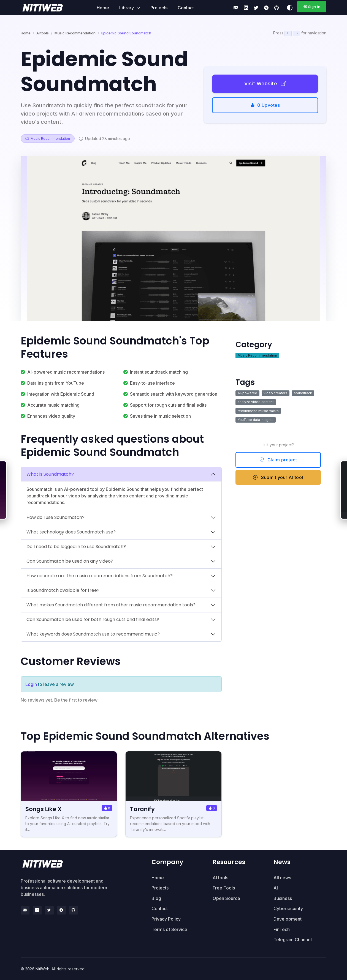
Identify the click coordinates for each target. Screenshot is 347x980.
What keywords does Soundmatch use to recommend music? (93, 634)
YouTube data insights (256, 420)
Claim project (278, 460)
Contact (186, 8)
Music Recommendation (75, 33)
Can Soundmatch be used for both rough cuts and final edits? (93, 619)
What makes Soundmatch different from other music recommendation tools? (111, 605)
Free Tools (224, 888)
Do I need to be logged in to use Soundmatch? (76, 547)
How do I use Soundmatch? (55, 517)
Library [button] (127, 8)
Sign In (312, 7)
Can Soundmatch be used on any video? (70, 561)
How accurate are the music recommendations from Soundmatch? (100, 576)
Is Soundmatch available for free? (63, 590)
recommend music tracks (258, 411)
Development (288, 919)
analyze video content (256, 402)
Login (31, 684)
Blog (156, 898)
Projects (159, 8)
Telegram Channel (293, 940)
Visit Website (265, 84)
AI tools (43, 33)
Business (283, 898)
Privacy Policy (166, 919)
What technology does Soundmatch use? (71, 532)
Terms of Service (169, 929)
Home (103, 8)
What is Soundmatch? (50, 474)
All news (282, 878)
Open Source (226, 898)
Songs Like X (44, 809)
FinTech (282, 929)
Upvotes (265, 105)
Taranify (143, 809)
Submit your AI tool (278, 477)
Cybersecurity (288, 908)
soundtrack (303, 393)
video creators (275, 393)
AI (276, 888)
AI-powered (247, 393)
